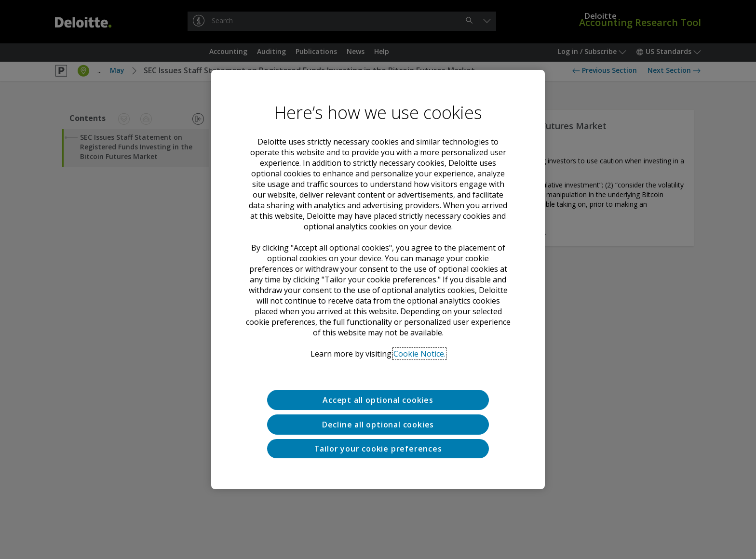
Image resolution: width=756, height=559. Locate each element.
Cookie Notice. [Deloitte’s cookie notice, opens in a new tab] (419, 354)
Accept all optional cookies (378, 400)
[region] (378, 279)
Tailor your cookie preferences (378, 449)
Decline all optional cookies (378, 425)
